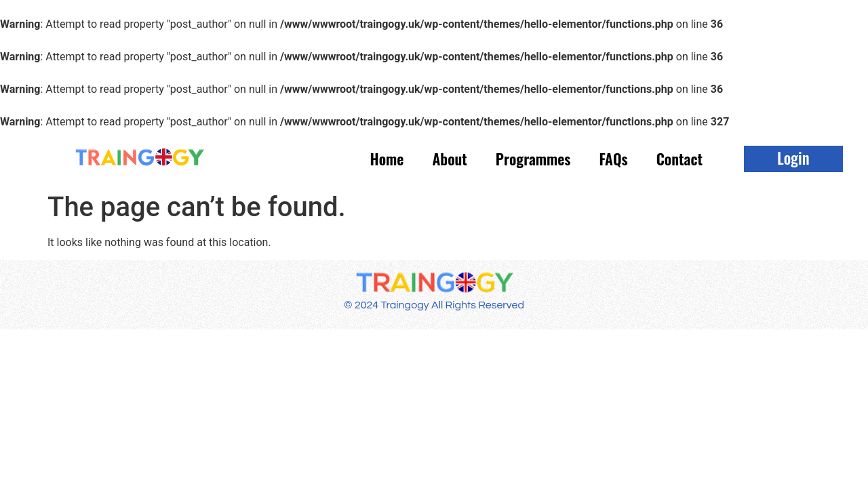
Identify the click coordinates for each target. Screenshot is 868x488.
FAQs (613, 159)
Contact (679, 159)
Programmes (533, 159)
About (449, 159)
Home (387, 159)
